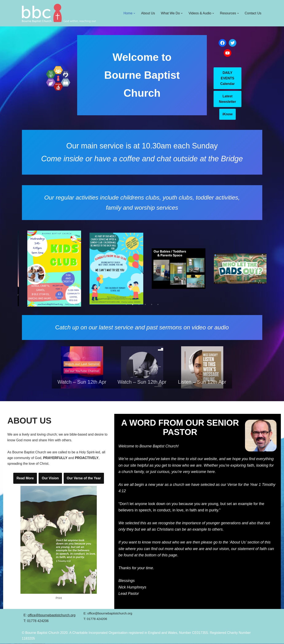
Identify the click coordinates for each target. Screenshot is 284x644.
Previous (29, 269)
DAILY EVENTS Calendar (227, 78)
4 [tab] (145, 304)
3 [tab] (139, 304)
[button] (134, 13)
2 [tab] (133, 304)
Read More (25, 478)
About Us (148, 13)
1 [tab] (126, 304)
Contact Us (253, 13)
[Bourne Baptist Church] (59, 13)
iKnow (227, 114)
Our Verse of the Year (84, 478)
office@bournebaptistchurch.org (52, 615)
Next (255, 269)
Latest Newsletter (228, 99)
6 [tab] (158, 304)
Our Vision (50, 478)
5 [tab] (152, 304)
